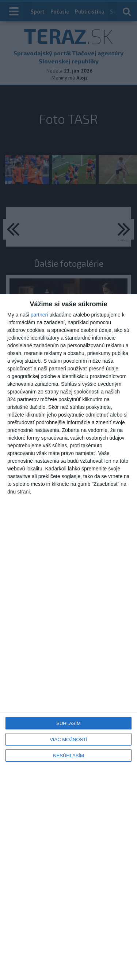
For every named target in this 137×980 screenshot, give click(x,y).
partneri (39, 315)
